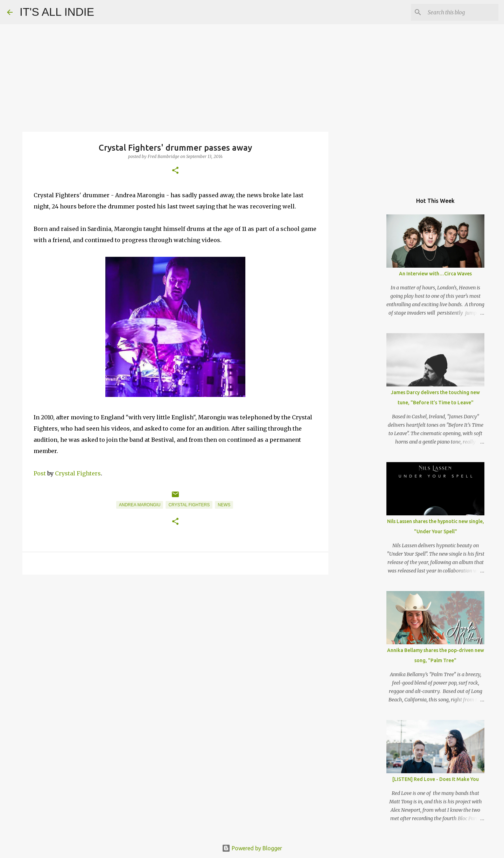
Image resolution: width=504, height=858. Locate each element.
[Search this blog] (462, 12)
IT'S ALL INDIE (57, 12)
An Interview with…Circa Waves (435, 274)
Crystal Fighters (78, 473)
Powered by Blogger (252, 848)
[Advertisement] (175, 634)
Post (40, 473)
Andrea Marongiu (140, 505)
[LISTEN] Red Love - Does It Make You (436, 779)
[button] (175, 171)
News (224, 505)
